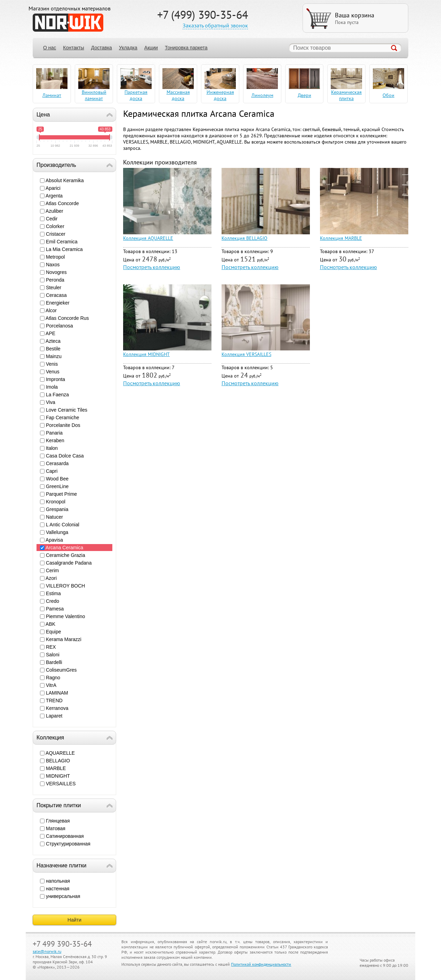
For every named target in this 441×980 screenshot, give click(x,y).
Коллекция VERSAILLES (246, 354)
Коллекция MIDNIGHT (146, 354)
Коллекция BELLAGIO (244, 238)
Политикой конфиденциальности (261, 964)
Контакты (73, 48)
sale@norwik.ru (47, 951)
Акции (151, 48)
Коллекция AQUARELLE (148, 238)
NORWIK (68, 23)
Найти (74, 920)
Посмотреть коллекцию (152, 267)
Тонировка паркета (186, 48)
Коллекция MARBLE (341, 238)
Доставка (102, 48)
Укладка (128, 48)
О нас (50, 48)
